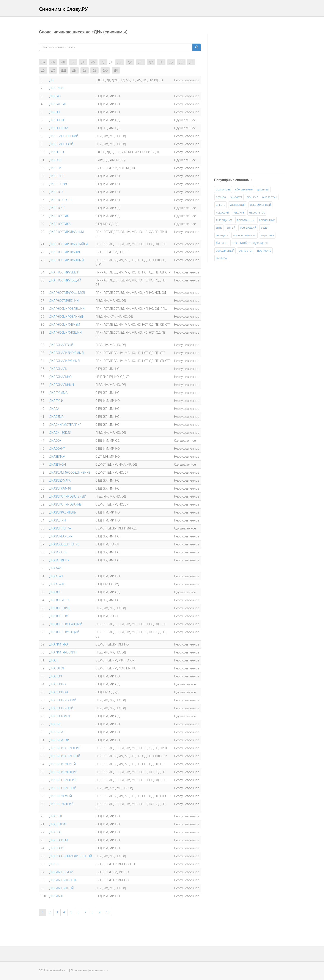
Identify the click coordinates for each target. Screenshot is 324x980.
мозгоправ (223, 189)
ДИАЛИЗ (55, 724)
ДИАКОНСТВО (59, 616)
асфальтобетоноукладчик (250, 243)
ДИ (51, 80)
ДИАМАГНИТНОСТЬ (63, 880)
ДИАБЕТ (55, 112)
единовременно (245, 235)
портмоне (264, 250)
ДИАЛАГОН (57, 668)
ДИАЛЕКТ (56, 676)
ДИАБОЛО (57, 152)
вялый (231, 227)
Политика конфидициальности (90, 970)
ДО (151, 62)
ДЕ (83, 62)
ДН (141, 62)
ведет (265, 227)
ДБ (53, 62)
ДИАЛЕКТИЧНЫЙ (61, 708)
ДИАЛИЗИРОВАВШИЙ (65, 748)
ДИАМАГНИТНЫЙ (62, 888)
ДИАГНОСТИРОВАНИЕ (65, 252)
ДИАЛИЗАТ (57, 732)
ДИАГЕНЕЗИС (59, 184)
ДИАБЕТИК (57, 120)
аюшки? (252, 197)
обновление (244, 189)
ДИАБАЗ (55, 96)
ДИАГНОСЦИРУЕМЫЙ (65, 324)
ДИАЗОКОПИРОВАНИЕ (65, 504)
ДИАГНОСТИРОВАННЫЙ (67, 260)
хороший (222, 212)
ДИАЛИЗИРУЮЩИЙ (63, 772)
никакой (222, 258)
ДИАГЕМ (55, 168)
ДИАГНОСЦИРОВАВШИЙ (67, 309)
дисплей (263, 189)
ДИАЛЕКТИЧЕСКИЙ (63, 700)
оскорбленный (260, 205)
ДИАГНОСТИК (59, 216)
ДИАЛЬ (54, 864)
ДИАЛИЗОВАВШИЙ (63, 780)
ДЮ (105, 70)
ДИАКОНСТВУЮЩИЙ (64, 632)
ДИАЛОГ (55, 832)
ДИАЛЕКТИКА (59, 692)
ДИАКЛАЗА (57, 584)
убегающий (248, 227)
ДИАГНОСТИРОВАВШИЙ (67, 232)
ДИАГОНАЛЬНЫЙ (62, 385)
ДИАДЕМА (56, 417)
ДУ (43, 70)
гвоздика (222, 235)
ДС (181, 62)
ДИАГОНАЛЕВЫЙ (61, 345)
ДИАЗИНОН (58, 464)
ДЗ (103, 62)
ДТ (191, 62)
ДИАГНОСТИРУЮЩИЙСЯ (67, 293)
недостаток (257, 212)
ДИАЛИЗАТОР (59, 740)
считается (246, 250)
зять (219, 227)
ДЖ (93, 62)
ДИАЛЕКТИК (58, 684)
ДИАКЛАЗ (56, 576)
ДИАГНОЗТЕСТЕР (61, 200)
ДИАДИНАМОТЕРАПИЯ (65, 425)
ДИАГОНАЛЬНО (60, 377)
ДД (73, 62)
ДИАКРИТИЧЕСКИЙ (63, 652)
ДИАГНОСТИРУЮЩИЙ (65, 280)
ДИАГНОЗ (56, 192)
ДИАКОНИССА (59, 600)
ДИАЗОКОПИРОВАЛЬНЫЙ (68, 496)
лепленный (267, 220)
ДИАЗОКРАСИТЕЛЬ (63, 512)
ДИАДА (54, 409)
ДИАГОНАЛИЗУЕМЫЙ (65, 361)
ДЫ (74, 70)
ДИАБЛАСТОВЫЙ (61, 144)
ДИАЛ (53, 660)
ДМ (130, 62)
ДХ (53, 70)
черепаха (267, 235)
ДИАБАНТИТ (58, 104)
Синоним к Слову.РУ (63, 9)
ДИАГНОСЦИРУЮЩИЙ (66, 332)
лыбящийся (224, 220)
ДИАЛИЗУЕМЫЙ (61, 796)
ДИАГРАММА (58, 393)
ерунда (221, 197)
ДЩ (63, 70)
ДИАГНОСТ (57, 208)
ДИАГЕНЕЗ (57, 176)
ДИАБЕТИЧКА (59, 128)
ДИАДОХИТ (57, 448)
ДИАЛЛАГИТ (58, 824)
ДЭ (94, 70)
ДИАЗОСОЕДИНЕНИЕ (64, 544)
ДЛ (120, 62)
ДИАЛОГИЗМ (59, 840)
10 (108, 912)
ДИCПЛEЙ (56, 88)
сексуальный (225, 250)
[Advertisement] (246, 103)
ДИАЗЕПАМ (57, 456)
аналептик (270, 197)
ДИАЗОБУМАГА (60, 480)
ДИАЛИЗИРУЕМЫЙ (63, 764)
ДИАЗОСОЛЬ (58, 552)
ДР (171, 62)
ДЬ (84, 70)
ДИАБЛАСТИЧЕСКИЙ (64, 136)
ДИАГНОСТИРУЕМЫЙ (64, 272)
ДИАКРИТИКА (59, 644)
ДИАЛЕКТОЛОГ (60, 716)
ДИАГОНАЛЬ (58, 369)
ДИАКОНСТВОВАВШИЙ (66, 624)
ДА (43, 62)
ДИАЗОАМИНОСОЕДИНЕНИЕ (70, 472)
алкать (221, 205)
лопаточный (246, 220)
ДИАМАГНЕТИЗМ (61, 872)
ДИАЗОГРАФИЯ (60, 488)
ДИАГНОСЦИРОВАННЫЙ (67, 316)
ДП (161, 62)
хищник (239, 212)
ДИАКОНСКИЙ (59, 608)
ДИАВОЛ (56, 160)
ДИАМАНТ (57, 896)
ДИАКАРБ (56, 568)
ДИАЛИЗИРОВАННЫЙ (65, 756)
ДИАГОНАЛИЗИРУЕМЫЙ (67, 353)
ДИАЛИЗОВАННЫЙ (63, 788)
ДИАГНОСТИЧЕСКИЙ (64, 301)
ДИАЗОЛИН (58, 520)
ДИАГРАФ (56, 401)
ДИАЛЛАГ (56, 816)
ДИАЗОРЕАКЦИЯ (61, 536)
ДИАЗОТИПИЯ (59, 560)
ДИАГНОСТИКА (60, 224)
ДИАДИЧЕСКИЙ (60, 433)
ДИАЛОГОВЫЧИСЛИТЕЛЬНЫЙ (71, 856)
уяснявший (238, 205)
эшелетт (236, 197)
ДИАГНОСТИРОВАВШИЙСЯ (69, 244)
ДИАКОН (55, 592)
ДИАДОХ (55, 441)
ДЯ (116, 70)
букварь (222, 243)
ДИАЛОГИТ (57, 848)
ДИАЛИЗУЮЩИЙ (61, 804)
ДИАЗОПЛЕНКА (60, 528)
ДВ (63, 62)
